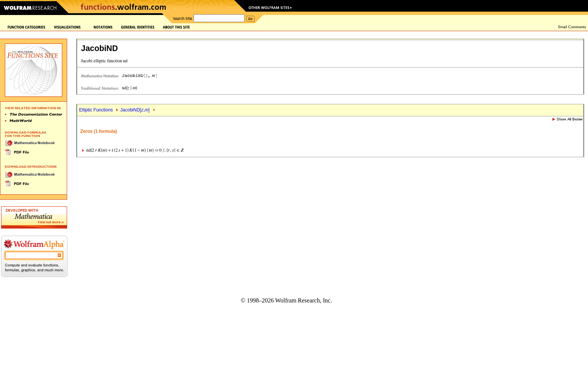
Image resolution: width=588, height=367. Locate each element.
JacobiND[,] (135, 110)
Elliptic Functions (96, 110)
